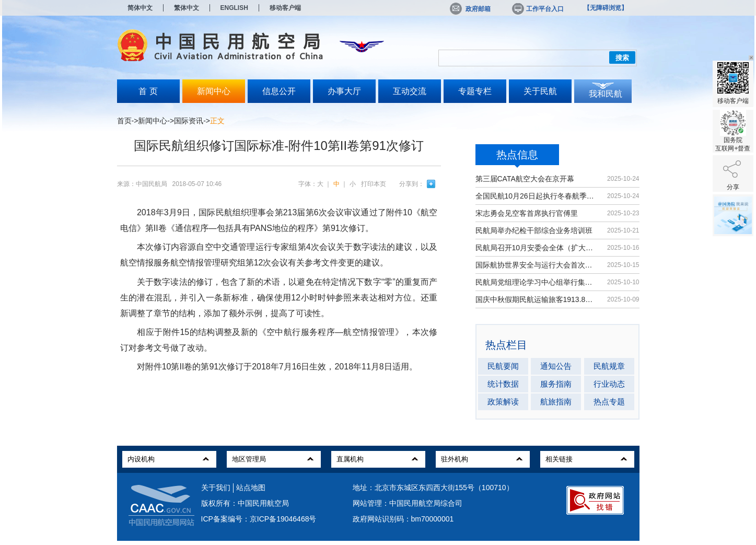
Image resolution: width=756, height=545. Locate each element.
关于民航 (540, 91)
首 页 (148, 91)
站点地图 (251, 488)
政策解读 (503, 402)
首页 (124, 121)
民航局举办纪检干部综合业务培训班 (534, 230)
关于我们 (216, 488)
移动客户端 (285, 8)
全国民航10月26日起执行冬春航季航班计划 (536, 196)
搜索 (622, 58)
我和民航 (606, 94)
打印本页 (374, 184)
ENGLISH (234, 8)
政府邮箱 (470, 9)
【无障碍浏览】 (606, 8)
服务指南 (556, 384)
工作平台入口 (537, 9)
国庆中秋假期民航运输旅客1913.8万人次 (536, 299)
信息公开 (279, 91)
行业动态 (609, 384)
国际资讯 (189, 121)
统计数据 (503, 384)
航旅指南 (556, 402)
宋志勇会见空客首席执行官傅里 (527, 213)
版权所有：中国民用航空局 (245, 503)
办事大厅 (344, 91)
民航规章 (609, 366)
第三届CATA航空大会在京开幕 (525, 179)
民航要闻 (503, 366)
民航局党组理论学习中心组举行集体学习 (536, 282)
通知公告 (556, 366)
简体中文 (140, 8)
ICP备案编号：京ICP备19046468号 (259, 519)
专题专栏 (475, 91)
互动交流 (410, 91)
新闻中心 (214, 91)
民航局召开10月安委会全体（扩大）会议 (536, 248)
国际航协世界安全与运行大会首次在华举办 (536, 265)
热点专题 (609, 402)
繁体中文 (187, 8)
